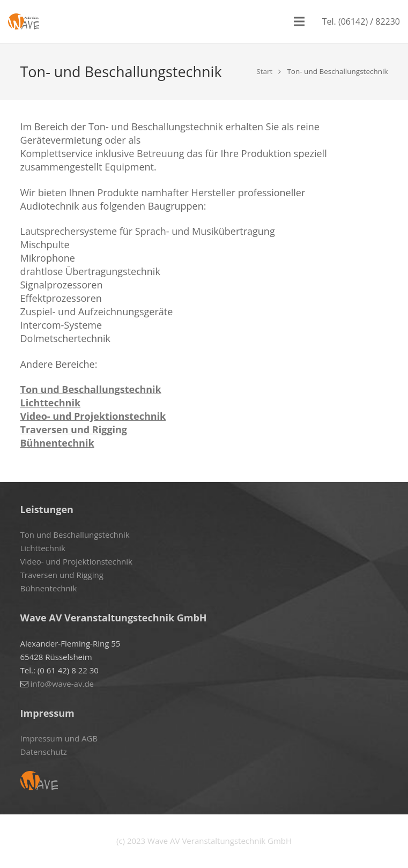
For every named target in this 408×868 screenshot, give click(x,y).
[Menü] (299, 21)
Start (264, 71)
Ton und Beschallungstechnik (91, 389)
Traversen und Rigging (74, 429)
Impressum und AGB (59, 738)
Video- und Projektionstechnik (93, 416)
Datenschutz (44, 752)
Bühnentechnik (57, 443)
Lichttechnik (51, 403)
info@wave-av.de (62, 684)
